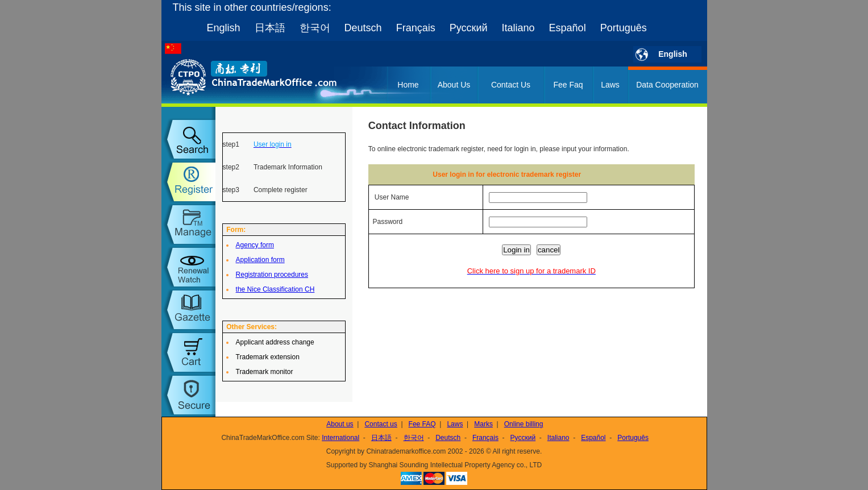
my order (188, 352)
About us (340, 424)
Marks (483, 424)
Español (568, 28)
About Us (454, 85)
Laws (610, 85)
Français (416, 28)
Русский (469, 28)
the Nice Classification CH (275, 289)
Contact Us (511, 85)
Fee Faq (568, 85)
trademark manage (188, 225)
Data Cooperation (667, 85)
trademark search (188, 139)
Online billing (524, 424)
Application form (260, 260)
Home (408, 85)
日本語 (270, 28)
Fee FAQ (422, 424)
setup (188, 395)
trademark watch (188, 267)
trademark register (188, 182)
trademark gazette (188, 310)
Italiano (518, 28)
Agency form (255, 245)
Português (624, 28)
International (340, 438)
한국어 (315, 28)
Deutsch (363, 28)
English (224, 28)
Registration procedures (272, 275)
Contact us (381, 424)
